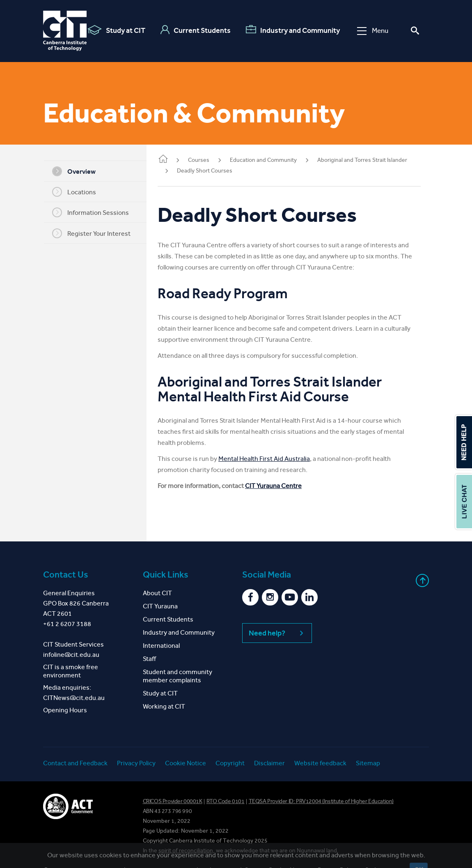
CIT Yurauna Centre (284, 486)
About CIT (157, 593)
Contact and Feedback (75, 763)
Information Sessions (96, 212)
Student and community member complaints (178, 676)
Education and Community (274, 160)
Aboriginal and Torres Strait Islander (373, 160)
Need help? (277, 633)
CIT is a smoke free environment (71, 671)
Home (174, 160)
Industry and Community (293, 30)
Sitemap (368, 763)
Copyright (230, 763)
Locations (79, 192)
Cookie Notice (186, 763)
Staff (149, 659)
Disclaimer (269, 763)
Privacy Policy (136, 763)
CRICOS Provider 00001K (173, 801)
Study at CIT (116, 30)
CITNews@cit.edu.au (74, 698)
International (161, 646)
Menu (373, 31)
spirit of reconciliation (186, 851)
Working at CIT (164, 706)
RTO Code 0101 (226, 801)
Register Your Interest (97, 233)
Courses (209, 160)
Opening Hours (65, 710)
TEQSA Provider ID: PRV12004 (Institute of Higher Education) (321, 801)
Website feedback (320, 763)
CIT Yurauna (160, 606)
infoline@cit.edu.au (71, 655)
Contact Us (66, 575)
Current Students (196, 30)
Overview (79, 171)
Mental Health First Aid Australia (275, 459)
